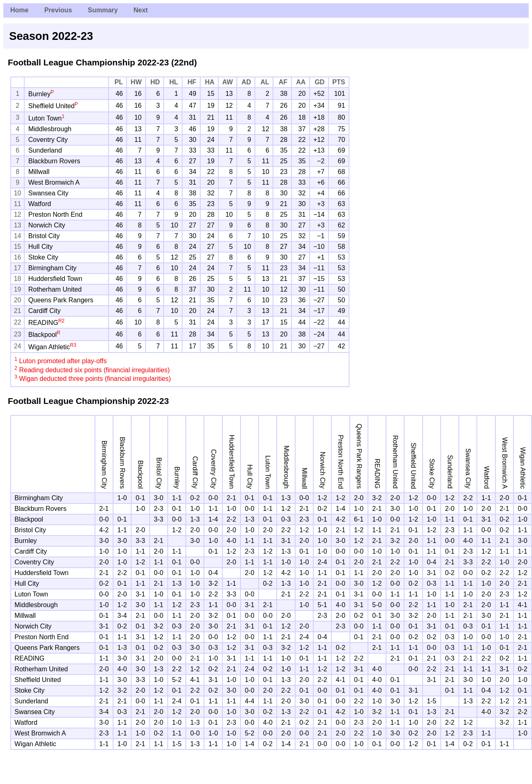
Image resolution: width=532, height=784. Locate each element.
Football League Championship (72, 62)
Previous (58, 10)
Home (19, 10)
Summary (103, 10)
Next (141, 10)
